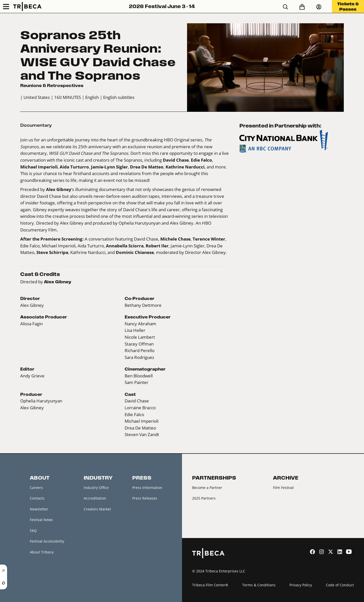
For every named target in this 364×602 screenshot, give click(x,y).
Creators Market (97, 509)
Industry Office (96, 488)
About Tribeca (42, 552)
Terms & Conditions (259, 585)
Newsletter (39, 509)
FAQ (33, 531)
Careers (36, 488)
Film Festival (283, 488)
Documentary (36, 125)
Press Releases (145, 498)
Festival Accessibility (47, 541)
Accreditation (95, 498)
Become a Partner (207, 488)
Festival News (41, 520)
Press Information (147, 488)
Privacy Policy (301, 585)
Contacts (37, 498)
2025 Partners (204, 498)
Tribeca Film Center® (210, 585)
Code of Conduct (340, 585)
